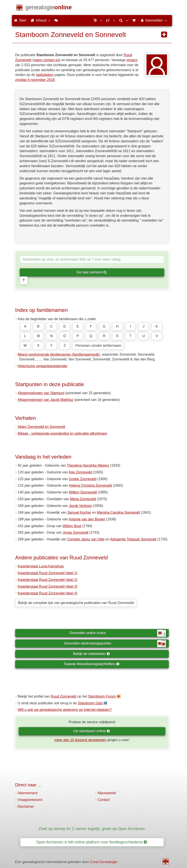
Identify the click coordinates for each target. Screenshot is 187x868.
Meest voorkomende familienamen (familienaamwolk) (59, 354)
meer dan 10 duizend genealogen (80, 740)
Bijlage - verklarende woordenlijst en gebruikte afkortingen (63, 433)
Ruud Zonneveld (64, 696)
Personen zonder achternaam (98, 346)
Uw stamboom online (92, 731)
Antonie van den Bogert (87, 519)
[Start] (49, 8)
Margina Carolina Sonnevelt (118, 512)
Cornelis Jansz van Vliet (86, 539)
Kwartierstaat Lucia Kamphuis (41, 566)
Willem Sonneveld (83, 492)
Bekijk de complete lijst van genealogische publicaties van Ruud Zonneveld (76, 603)
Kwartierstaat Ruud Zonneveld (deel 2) (48, 580)
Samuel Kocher (79, 512)
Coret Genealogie (104, 862)
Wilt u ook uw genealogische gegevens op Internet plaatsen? (65, 710)
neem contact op (46, 60)
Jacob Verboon (80, 506)
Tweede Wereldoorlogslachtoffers (91, 664)
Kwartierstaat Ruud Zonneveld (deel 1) (48, 573)
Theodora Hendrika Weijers (88, 465)
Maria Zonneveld (83, 499)
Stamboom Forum (102, 696)
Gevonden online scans (117, 633)
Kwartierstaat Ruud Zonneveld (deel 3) (48, 586)
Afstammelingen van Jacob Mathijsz (46, 400)
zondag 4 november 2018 (35, 80)
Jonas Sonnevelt (76, 532)
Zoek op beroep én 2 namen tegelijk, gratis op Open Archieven (92, 829)
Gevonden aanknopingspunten (115, 644)
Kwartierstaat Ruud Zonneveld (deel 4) (48, 593)
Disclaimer (26, 807)
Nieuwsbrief (107, 793)
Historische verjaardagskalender (43, 366)
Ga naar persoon (92, 272)
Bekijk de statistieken (92, 654)
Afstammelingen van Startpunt (41, 393)
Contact (104, 800)
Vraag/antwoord (30, 800)
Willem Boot (72, 526)
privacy (132, 60)
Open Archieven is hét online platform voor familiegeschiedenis (92, 842)
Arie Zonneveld (80, 472)
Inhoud (40, 20)
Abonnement (28, 793)
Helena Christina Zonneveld (90, 485)
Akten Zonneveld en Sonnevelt (42, 427)
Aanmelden (154, 20)
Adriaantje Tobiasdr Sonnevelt (133, 539)
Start (20, 20)
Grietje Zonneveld (83, 479)
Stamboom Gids (90, 703)
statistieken (45, 75)
